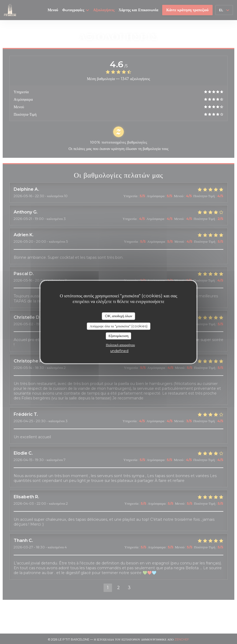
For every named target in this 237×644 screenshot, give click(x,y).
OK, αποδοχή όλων (118, 316)
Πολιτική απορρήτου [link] (120, 345)
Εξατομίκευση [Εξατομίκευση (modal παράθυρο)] (119, 336)
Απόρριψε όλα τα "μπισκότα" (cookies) (118, 326)
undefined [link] (119, 351)
